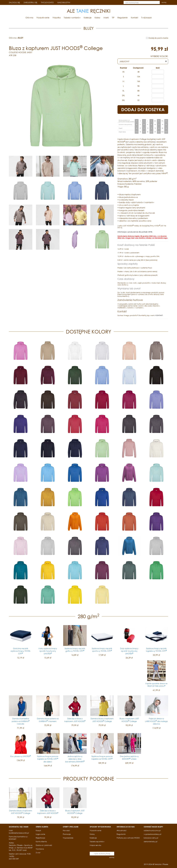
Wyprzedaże (68, 838)
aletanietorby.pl (151, 841)
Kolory (97, 18)
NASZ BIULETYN (64, 2)
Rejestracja (40, 838)
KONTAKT (159, 315)
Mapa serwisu (96, 845)
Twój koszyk (146, 18)
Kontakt (134, 18)
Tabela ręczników (97, 841)
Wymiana (40, 849)
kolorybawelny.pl (151, 838)
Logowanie (40, 834)
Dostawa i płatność (44, 845)
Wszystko (57, 18)
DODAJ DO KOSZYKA (143, 109)
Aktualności (122, 830)
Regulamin (123, 18)
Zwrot (38, 853)
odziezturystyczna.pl (152, 830)
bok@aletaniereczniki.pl (19, 833)
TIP (113, 18)
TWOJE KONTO (47, 2)
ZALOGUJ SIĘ (14, 2)
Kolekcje (88, 18)
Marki (106, 18)
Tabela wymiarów (72, 18)
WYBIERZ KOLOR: (159, 56)
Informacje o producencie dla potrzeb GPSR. (135, 232)
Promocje (67, 834)
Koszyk (38, 830)
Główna (29, 18)
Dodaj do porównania (158, 38)
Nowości (66, 830)
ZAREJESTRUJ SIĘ (30, 2)
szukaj (164, 2)
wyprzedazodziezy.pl (152, 834)
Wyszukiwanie (43, 18)
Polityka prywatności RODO (128, 838)
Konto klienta (41, 841)
